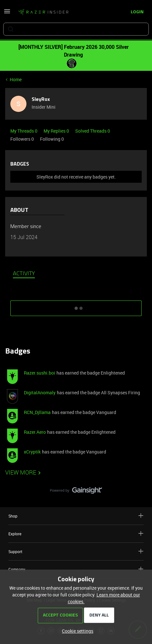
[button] (7, 13)
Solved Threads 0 (93, 131)
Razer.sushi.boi (40, 373)
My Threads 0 (24, 131)
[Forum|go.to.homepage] (43, 12)
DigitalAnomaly (40, 393)
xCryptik (32, 452)
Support (76, 551)
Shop (76, 516)
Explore (76, 534)
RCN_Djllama (37, 412)
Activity (24, 274)
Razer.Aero (35, 432)
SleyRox (41, 100)
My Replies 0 (57, 131)
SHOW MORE (76, 306)
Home (16, 79)
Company (76, 569)
